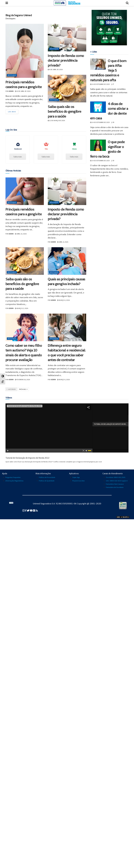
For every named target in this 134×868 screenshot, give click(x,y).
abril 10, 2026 (21, 234)
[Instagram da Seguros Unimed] (24, 510)
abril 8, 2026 (63, 242)
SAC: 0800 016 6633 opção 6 (117, 481)
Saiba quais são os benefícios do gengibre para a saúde (65, 111)
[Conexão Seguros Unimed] (34, 510)
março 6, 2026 (63, 300)
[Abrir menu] (7, 3)
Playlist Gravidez (79, 481)
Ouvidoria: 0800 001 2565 (116, 477)
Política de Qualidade (47, 481)
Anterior (11, 389)
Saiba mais (18, 157)
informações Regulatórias (14, 481)
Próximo (23, 389)
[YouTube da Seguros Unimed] (31, 510)
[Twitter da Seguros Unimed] (28, 510)
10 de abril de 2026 (23, 91)
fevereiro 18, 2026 (22, 380)
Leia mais (12, 112)
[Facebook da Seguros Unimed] (26, 510)
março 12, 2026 (22, 308)
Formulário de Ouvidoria (115, 487)
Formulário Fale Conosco (115, 484)
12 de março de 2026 (56, 121)
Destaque (12, 75)
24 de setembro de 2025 (100, 84)
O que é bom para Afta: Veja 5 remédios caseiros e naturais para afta (108, 70)
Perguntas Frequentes (13, 477)
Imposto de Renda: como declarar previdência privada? (66, 60)
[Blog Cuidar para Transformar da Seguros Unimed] (37, 510)
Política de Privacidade (47, 477)
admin (11, 91)
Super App (76, 477)
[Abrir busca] (127, 3)
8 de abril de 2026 (55, 70)
